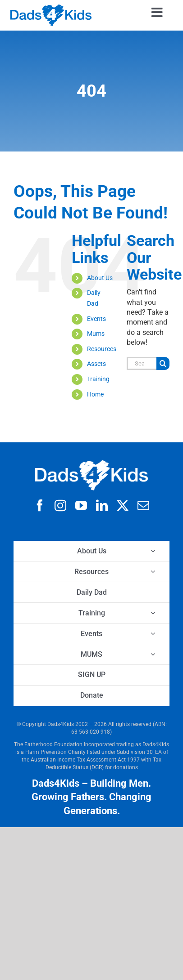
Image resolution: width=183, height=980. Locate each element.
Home (95, 394)
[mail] (143, 505)
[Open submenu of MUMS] (153, 654)
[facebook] (40, 505)
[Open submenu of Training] (153, 613)
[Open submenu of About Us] (153, 551)
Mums (96, 334)
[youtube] (81, 505)
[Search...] (142, 363)
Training (98, 379)
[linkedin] (102, 505)
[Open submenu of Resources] (153, 572)
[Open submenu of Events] (153, 634)
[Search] (163, 363)
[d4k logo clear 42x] (51, 8)
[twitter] (123, 505)
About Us (100, 278)
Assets (96, 364)
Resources (102, 349)
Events (96, 319)
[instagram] (60, 505)
